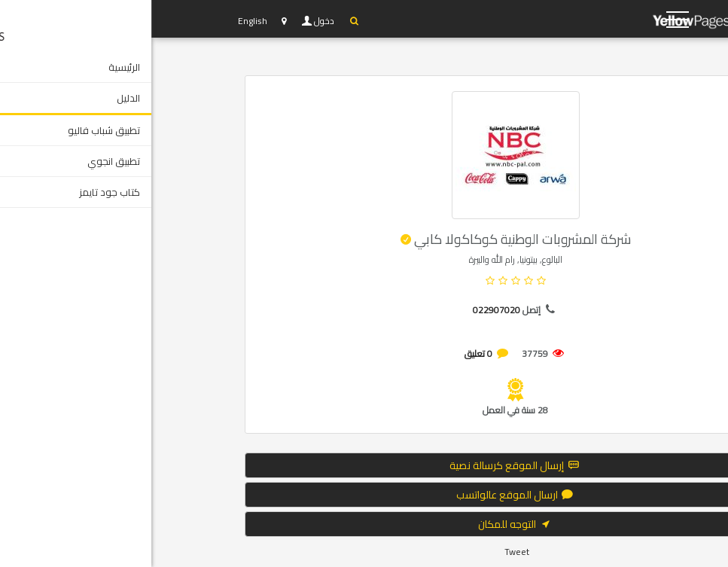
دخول (174, 21)
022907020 (345, 310)
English (101, 21)
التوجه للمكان (364, 524)
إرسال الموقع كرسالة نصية (364, 465)
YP (568, 19)
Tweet (366, 552)
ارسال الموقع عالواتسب (364, 495)
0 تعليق (327, 354)
